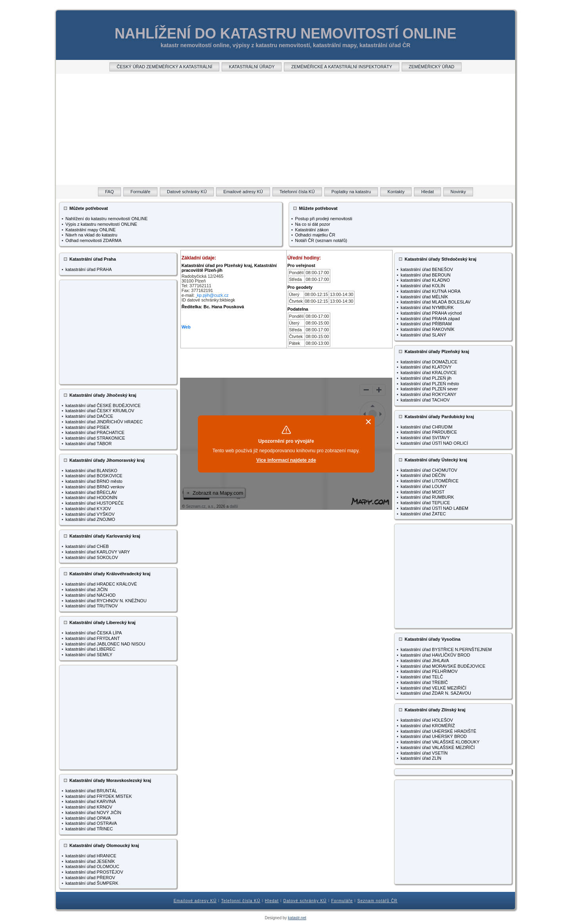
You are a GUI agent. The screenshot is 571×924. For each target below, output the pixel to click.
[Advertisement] (285, 129)
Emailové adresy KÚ (195, 901)
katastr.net (297, 918)
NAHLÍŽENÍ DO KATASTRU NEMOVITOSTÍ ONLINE (285, 34)
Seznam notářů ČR (377, 901)
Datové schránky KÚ (305, 901)
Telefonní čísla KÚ (241, 901)
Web (186, 327)
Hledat (272, 901)
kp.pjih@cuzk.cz (213, 295)
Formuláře (342, 901)
